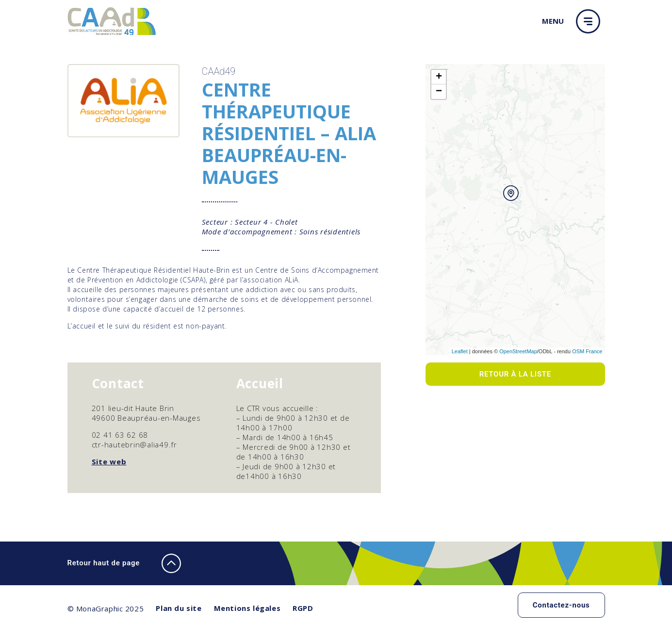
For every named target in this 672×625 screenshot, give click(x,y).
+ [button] (439, 77)
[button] (590, 21)
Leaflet (460, 351)
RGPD (303, 608)
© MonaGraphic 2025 (106, 609)
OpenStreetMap (518, 351)
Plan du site (179, 608)
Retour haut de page (124, 563)
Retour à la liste (515, 374)
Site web (109, 461)
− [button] (439, 92)
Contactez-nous (561, 605)
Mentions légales (247, 608)
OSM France (587, 351)
